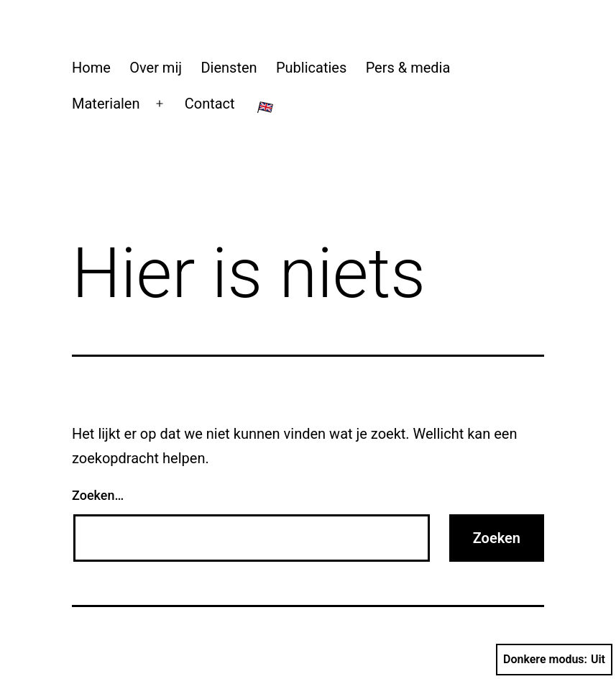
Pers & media (408, 68)
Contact (210, 104)
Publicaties (311, 68)
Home (91, 68)
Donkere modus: (554, 660)
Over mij (156, 68)
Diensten (229, 68)
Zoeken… (98, 495)
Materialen (106, 104)
